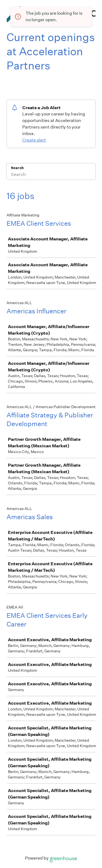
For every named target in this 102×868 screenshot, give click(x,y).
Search (17, 168)
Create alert (34, 140)
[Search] (51, 175)
